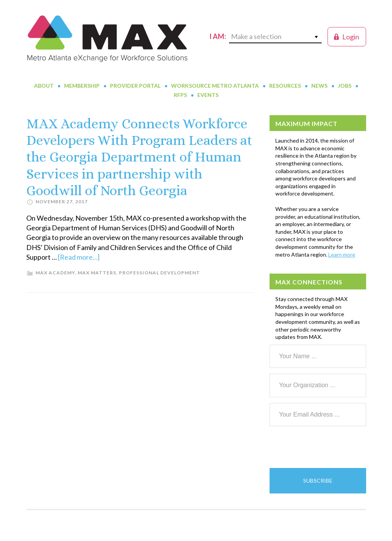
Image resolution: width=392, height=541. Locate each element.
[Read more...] (79, 257)
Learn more (342, 254)
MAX (107, 39)
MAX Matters (97, 273)
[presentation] (328, 447)
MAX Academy (55, 273)
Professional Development (160, 273)
